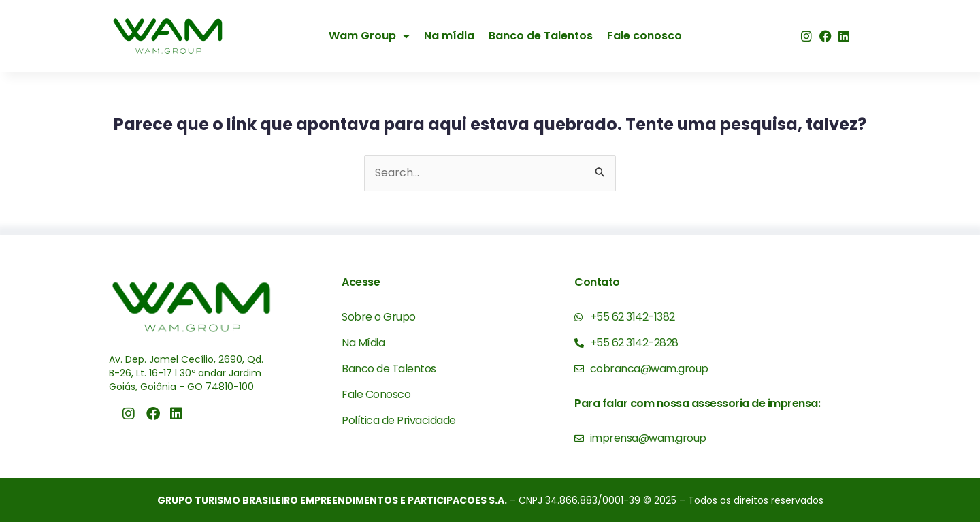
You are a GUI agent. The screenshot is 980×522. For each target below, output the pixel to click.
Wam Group (369, 36)
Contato (597, 282)
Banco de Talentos (541, 36)
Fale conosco (644, 36)
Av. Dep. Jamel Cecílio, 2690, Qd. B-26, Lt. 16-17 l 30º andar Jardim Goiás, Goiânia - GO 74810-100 (186, 373)
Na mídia (449, 36)
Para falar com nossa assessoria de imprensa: (697, 403)
